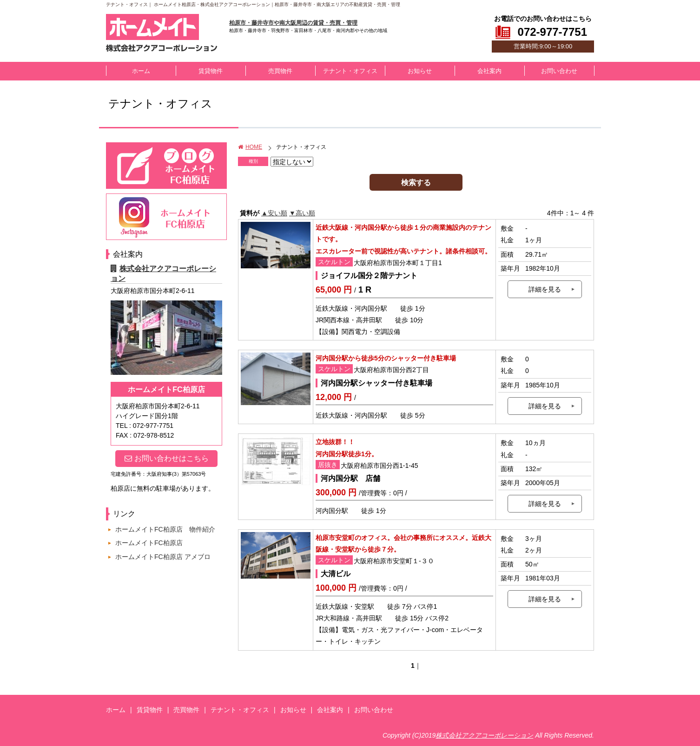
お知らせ (420, 71)
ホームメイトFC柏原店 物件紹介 (165, 529)
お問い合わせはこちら (167, 458)
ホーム (141, 71)
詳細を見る (545, 289)
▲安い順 (274, 213)
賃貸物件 (211, 71)
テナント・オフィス (350, 71)
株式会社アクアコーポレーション (484, 735)
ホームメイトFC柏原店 (149, 543)
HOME (250, 147)
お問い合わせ (559, 71)
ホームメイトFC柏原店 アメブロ (163, 557)
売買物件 (280, 71)
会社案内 (489, 71)
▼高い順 (302, 213)
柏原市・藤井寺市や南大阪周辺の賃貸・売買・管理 (293, 23)
